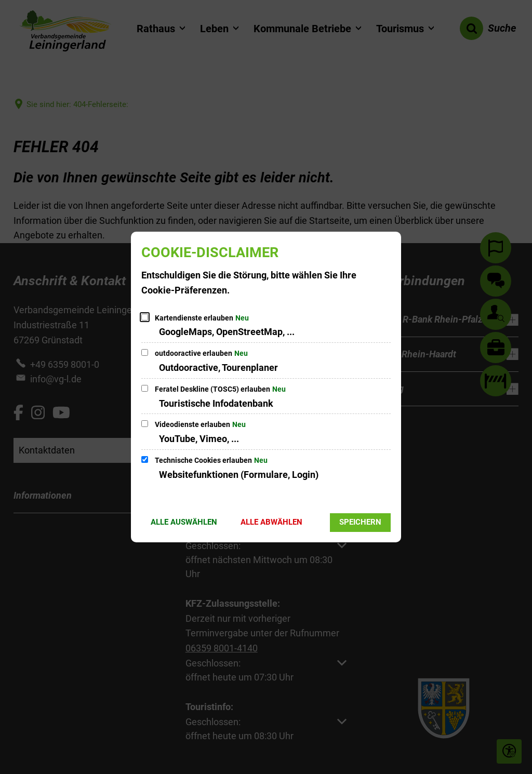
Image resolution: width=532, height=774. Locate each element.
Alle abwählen (271, 522)
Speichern (360, 522)
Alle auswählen (184, 522)
